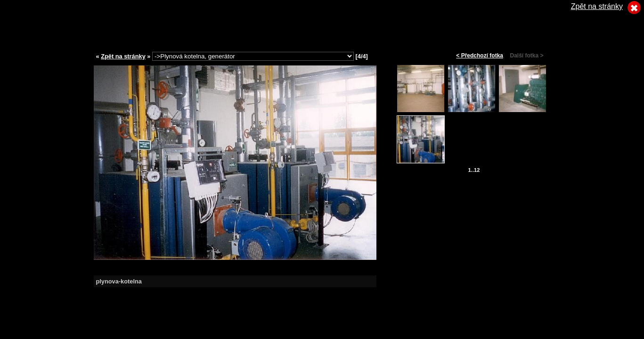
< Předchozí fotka (480, 56)
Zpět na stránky (123, 56)
